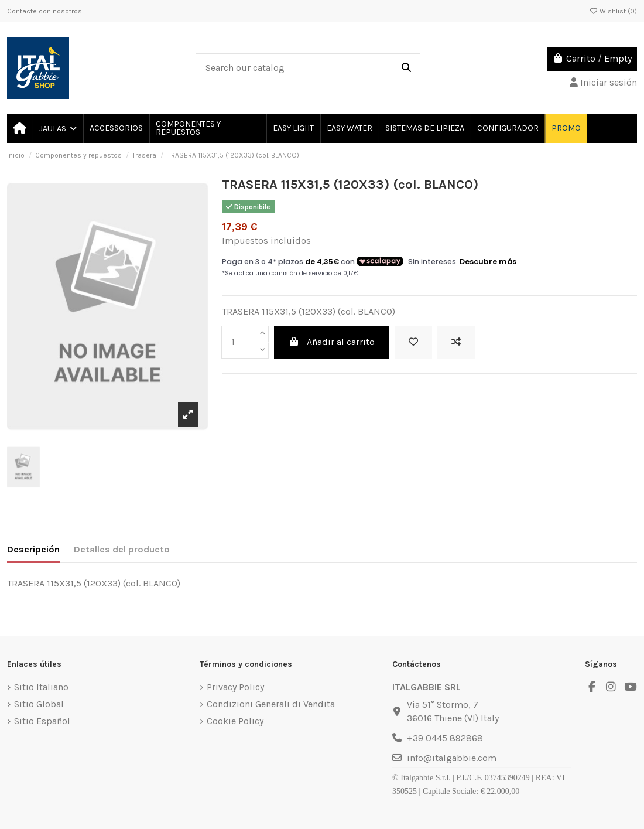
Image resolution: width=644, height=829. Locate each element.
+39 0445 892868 (445, 738)
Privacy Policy (235, 687)
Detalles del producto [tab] (122, 549)
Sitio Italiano (41, 687)
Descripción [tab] (33, 549)
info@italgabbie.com (452, 758)
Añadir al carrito (331, 342)
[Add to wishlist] (413, 342)
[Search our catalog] (406, 69)
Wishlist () (613, 11)
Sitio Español (42, 721)
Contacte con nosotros (44, 11)
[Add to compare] (456, 342)
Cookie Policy (235, 721)
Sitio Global (39, 704)
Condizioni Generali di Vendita (271, 704)
